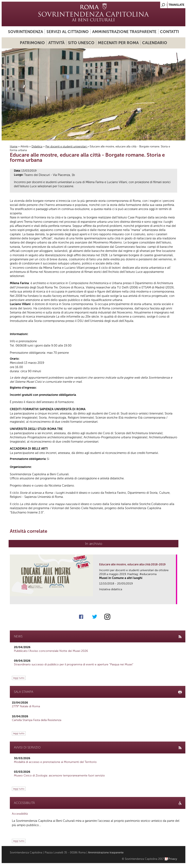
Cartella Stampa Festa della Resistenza (37, 720)
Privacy (173, 859)
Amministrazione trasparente (124, 32)
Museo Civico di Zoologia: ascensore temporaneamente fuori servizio (59, 776)
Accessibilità (20, 814)
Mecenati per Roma (118, 43)
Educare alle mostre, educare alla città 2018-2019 (132, 564)
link (174, 600)
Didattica (37, 146)
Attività (56, 43)
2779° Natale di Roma (26, 706)
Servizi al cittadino (68, 32)
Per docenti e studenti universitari (66, 146)
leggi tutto (19, 678)
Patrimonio (32, 43)
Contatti (169, 32)
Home (14, 146)
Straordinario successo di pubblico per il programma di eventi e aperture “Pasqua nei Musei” (74, 664)
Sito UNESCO (81, 43)
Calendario (155, 43)
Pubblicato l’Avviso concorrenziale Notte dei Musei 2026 (51, 651)
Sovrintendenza (25, 32)
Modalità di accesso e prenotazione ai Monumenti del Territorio (55, 762)
